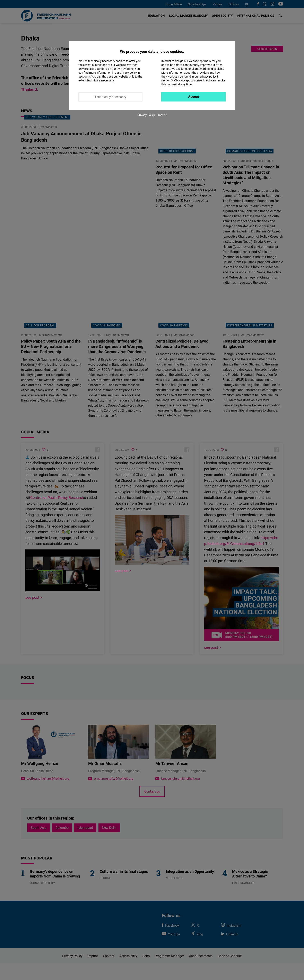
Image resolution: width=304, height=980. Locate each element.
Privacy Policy (146, 115)
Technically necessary (110, 97)
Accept (194, 97)
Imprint (162, 115)
